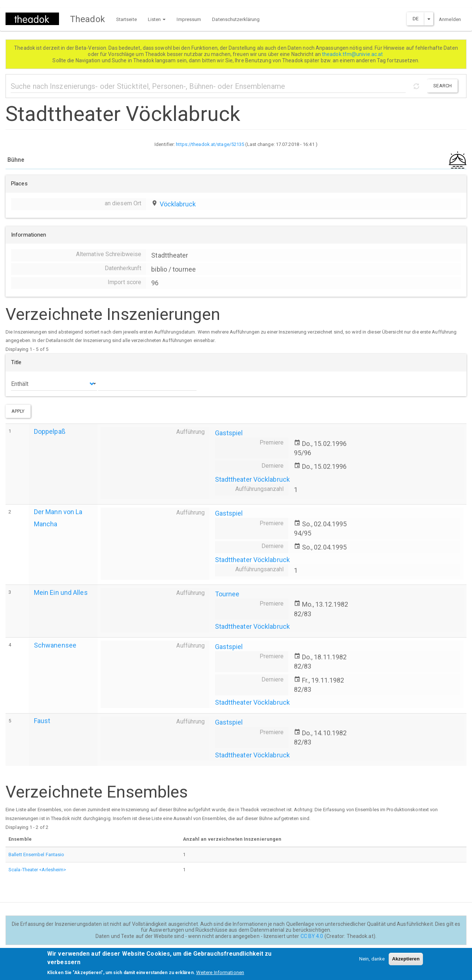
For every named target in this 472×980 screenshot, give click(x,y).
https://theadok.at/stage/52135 (210, 144)
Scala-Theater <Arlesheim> (37, 870)
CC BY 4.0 (312, 936)
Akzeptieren (406, 962)
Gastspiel (229, 433)
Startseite (126, 19)
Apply (18, 411)
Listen (157, 19)
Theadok (88, 19)
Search (442, 86)
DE (416, 19)
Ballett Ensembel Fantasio (37, 855)
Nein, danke (372, 962)
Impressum (189, 19)
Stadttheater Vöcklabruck (252, 479)
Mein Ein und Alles (61, 592)
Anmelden (450, 19)
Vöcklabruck (178, 204)
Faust (42, 721)
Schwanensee (55, 645)
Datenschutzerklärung (236, 19)
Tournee (227, 594)
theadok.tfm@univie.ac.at (353, 54)
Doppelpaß (50, 431)
